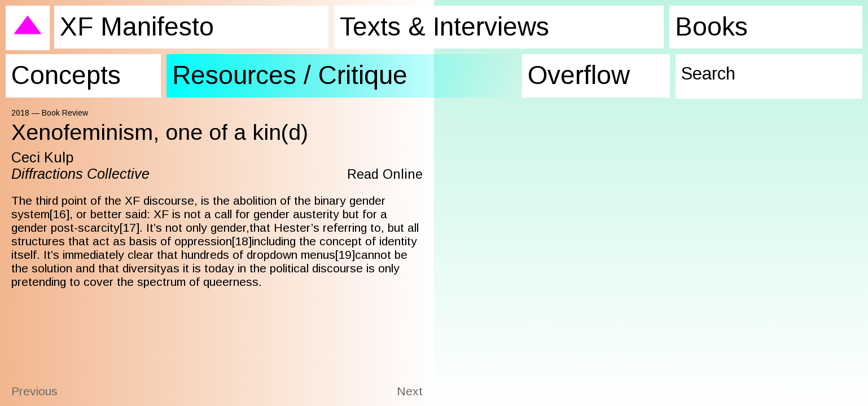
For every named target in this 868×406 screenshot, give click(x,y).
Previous (34, 391)
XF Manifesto (127, 25)
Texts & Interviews (429, 25)
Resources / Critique (271, 69)
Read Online (382, 174)
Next (410, 391)
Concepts (59, 69)
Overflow (574, 69)
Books (697, 25)
